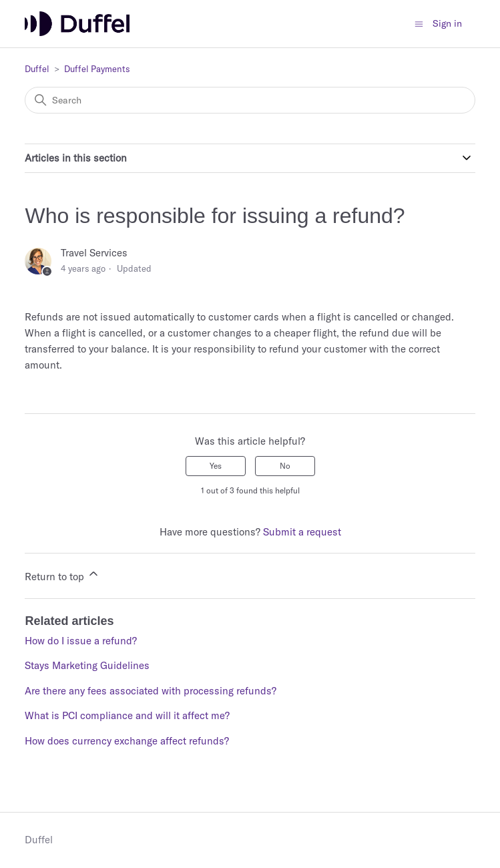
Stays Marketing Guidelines (87, 665)
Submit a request (302, 532)
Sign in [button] (447, 23)
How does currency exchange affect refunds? (127, 741)
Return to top (62, 575)
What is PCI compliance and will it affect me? (127, 715)
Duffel (37, 69)
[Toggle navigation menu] (419, 23)
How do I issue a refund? (81, 641)
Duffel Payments (97, 69)
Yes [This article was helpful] (216, 466)
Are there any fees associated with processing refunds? (151, 691)
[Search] (250, 100)
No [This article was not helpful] (285, 466)
